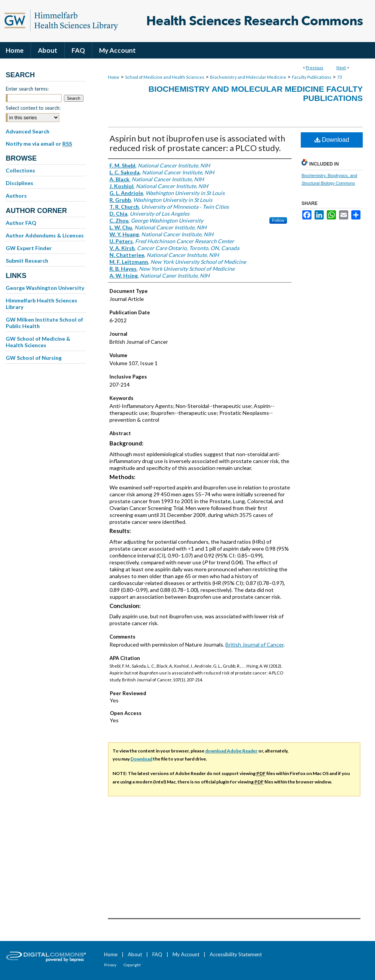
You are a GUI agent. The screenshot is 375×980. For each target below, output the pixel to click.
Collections (20, 170)
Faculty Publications (312, 77)
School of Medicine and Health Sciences (165, 77)
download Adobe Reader (231, 751)
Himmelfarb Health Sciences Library (42, 304)
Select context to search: (33, 108)
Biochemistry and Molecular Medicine (248, 77)
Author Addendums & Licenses (45, 235)
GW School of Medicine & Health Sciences (38, 342)
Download (332, 140)
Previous (315, 67)
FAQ (157, 954)
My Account (186, 954)
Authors (16, 196)
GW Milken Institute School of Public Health (44, 323)
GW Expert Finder (29, 248)
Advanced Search (28, 131)
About (135, 954)
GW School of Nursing (34, 358)
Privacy (110, 965)
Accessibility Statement (236, 954)
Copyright (132, 965)
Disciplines (20, 183)
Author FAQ (21, 223)
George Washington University (45, 288)
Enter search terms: (27, 89)
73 (339, 77)
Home (114, 77)
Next (341, 67)
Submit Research (27, 261)
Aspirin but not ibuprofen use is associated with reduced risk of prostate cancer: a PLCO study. (197, 143)
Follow (278, 220)
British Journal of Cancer (254, 644)
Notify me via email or (39, 144)
